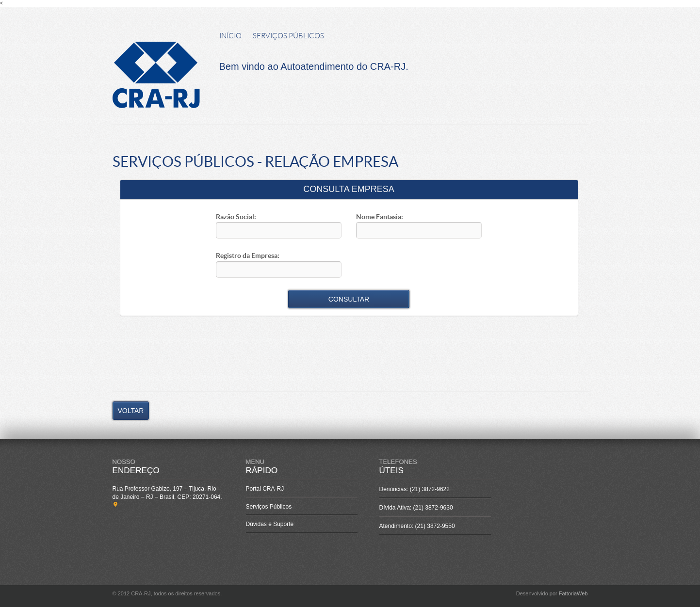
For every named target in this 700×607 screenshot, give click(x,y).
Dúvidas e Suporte (270, 524)
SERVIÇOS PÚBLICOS (288, 36)
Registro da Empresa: (248, 256)
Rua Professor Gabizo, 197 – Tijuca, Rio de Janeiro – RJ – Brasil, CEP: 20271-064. (168, 497)
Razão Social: (236, 217)
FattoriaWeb (573, 593)
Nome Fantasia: (380, 217)
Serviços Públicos (269, 507)
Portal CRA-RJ (265, 489)
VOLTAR (131, 411)
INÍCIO (230, 36)
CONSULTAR (349, 299)
